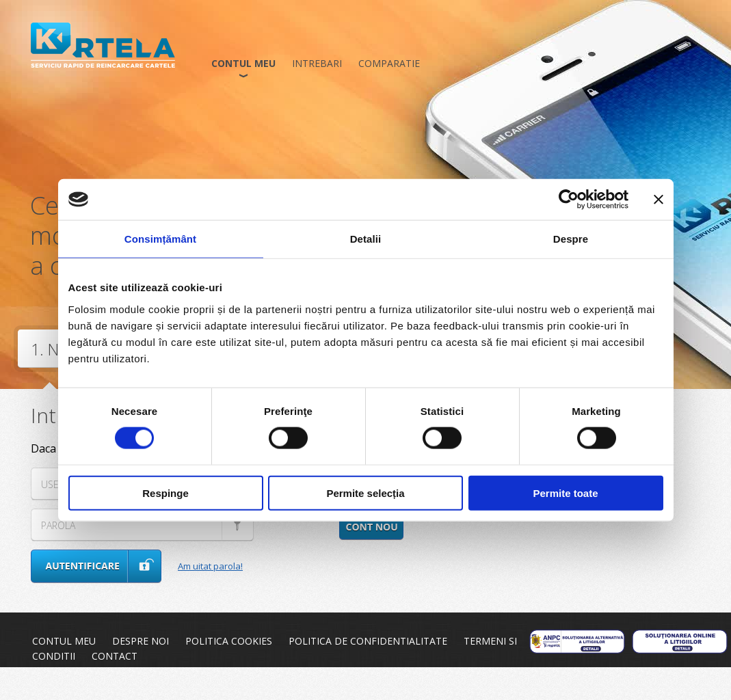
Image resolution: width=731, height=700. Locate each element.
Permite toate (565, 493)
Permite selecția (365, 493)
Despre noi (141, 641)
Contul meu (243, 63)
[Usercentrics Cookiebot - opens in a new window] (569, 200)
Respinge (165, 493)
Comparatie (389, 63)
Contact (115, 656)
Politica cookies (229, 641)
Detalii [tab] (366, 239)
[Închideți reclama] (659, 200)
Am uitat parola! (210, 566)
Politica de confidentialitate (368, 641)
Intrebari (317, 63)
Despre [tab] (571, 239)
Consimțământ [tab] (160, 239)
